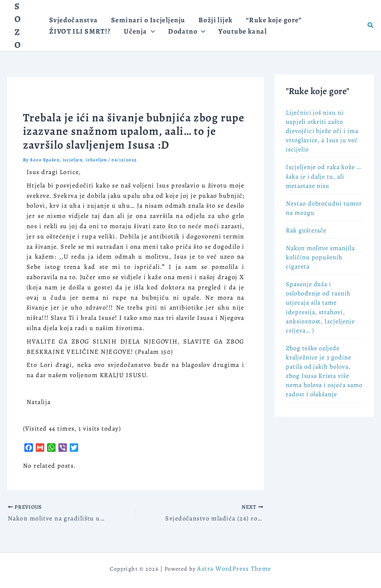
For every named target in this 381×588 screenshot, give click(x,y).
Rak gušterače (306, 230)
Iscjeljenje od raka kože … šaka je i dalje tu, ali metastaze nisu (324, 176)
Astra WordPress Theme (234, 569)
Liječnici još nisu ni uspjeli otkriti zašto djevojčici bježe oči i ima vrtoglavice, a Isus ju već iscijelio (322, 131)
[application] (147, 35)
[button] (371, 26)
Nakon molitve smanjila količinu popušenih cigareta (320, 257)
